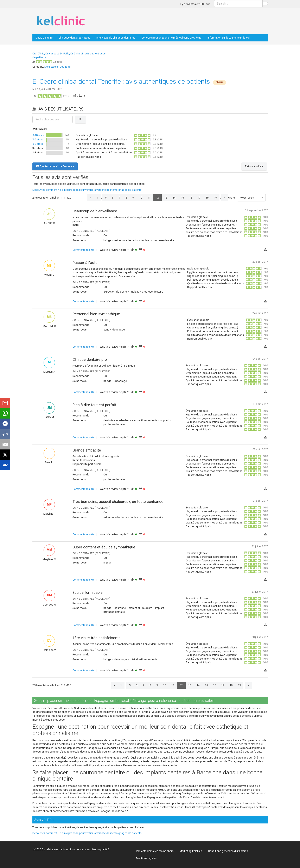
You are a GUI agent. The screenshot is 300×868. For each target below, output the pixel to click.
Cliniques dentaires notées (74, 38)
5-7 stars (38, 144)
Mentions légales (146, 858)
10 (141, 198)
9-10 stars (38, 135)
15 (182, 198)
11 (149, 198)
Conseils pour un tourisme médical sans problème (171, 38)
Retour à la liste (254, 166)
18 (207, 198)
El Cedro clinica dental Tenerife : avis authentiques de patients (121, 81)
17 (199, 198)
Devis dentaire (44, 38)
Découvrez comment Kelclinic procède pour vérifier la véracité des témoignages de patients (87, 190)
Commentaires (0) (83, 250)
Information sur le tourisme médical (229, 38)
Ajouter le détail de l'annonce (55, 166)
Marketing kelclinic (191, 851)
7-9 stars (38, 139)
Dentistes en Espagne (57, 67)
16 (191, 198)
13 (166, 198)
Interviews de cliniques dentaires (116, 38)
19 (215, 198)
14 (174, 198)
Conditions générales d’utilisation (228, 851)
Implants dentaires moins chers (155, 851)
